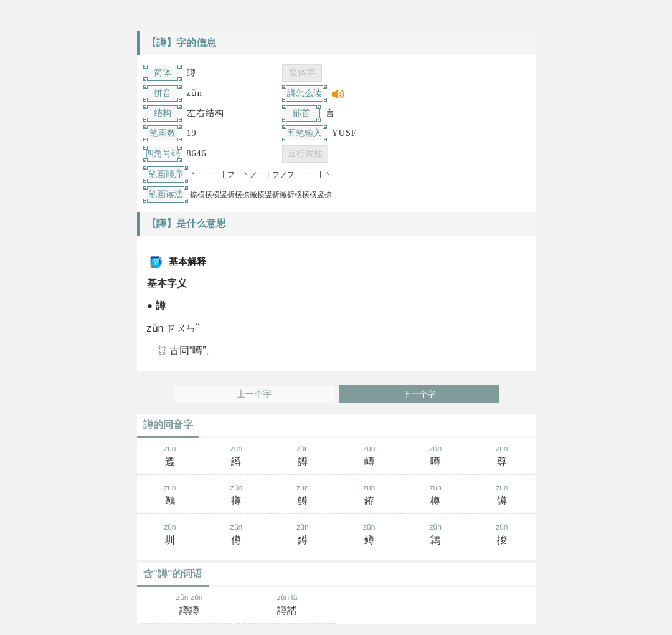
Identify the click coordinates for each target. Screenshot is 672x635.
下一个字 (419, 394)
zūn (170, 457)
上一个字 (254, 394)
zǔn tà (287, 606)
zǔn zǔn (190, 606)
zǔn (303, 457)
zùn (369, 496)
